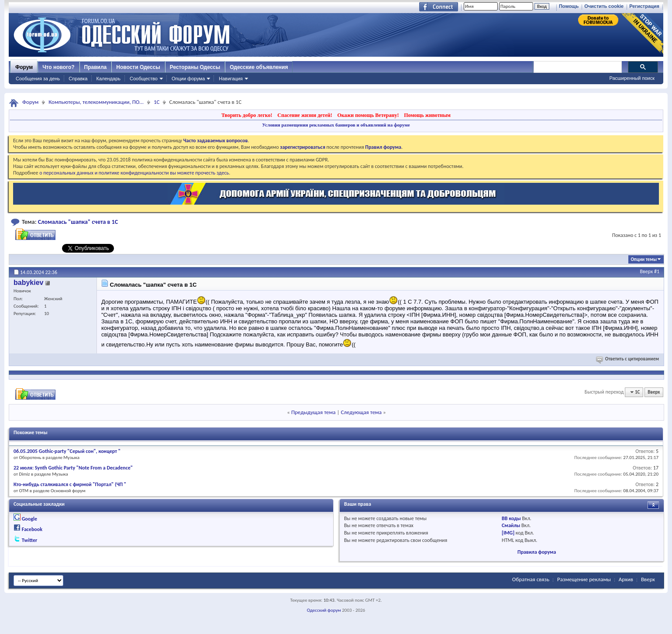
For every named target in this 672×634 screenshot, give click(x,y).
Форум (24, 67)
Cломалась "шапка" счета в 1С (78, 222)
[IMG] (508, 533)
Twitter (30, 540)
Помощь (569, 6)
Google (29, 519)
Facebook (32, 529)
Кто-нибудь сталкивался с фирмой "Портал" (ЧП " (70, 484)
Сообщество (144, 79)
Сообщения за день (38, 79)
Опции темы (644, 259)
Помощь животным (427, 115)
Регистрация (644, 6)
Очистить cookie (604, 6)
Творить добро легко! (247, 115)
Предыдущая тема (314, 412)
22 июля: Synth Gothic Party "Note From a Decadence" (73, 468)
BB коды (511, 518)
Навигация (231, 79)
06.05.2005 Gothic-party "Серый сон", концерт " (67, 451)
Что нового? (58, 67)
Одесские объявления (259, 67)
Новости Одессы (138, 67)
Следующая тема (361, 412)
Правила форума (537, 552)
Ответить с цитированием (628, 359)
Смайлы (511, 525)
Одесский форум (324, 610)
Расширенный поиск (632, 78)
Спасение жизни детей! (305, 115)
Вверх (647, 271)
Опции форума (188, 79)
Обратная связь (531, 579)
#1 (657, 271)
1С (157, 102)
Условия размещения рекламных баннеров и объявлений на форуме (336, 125)
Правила (96, 67)
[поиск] (577, 67)
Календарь (108, 79)
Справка (78, 79)
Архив (626, 579)
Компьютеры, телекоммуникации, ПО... (96, 102)
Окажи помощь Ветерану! (368, 115)
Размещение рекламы (584, 579)
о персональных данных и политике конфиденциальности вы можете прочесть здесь (134, 173)
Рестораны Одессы (195, 67)
